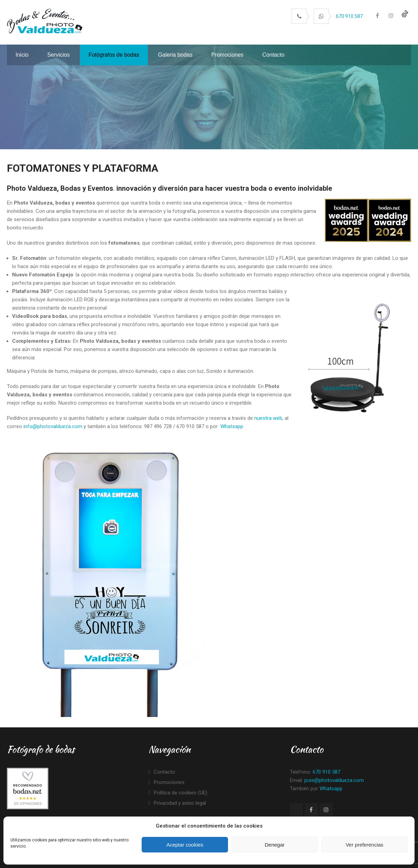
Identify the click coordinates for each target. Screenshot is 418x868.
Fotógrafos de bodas (114, 55)
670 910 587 (349, 16)
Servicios (59, 55)
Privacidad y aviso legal (180, 803)
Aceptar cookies (185, 845)
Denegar (275, 845)
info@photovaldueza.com (53, 426)
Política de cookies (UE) (180, 793)
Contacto (273, 55)
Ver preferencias (364, 845)
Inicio (22, 55)
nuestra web (268, 418)
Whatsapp (232, 426)
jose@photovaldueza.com (334, 780)
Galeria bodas (175, 55)
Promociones (227, 55)
